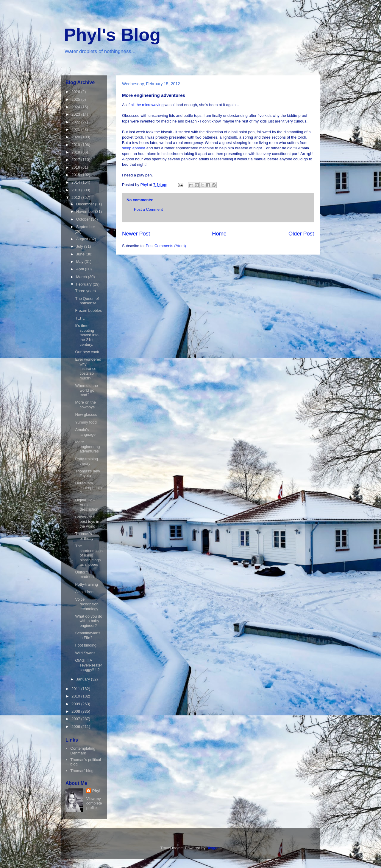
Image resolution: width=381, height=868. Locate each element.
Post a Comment (148, 209)
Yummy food (86, 422)
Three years (85, 291)
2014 (76, 182)
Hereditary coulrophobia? (88, 488)
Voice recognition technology (87, 604)
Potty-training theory (86, 461)
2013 (76, 190)
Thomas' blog (82, 771)
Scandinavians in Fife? (88, 635)
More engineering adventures (87, 447)
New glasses (86, 414)
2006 (76, 727)
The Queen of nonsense (87, 301)
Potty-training (86, 584)
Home (219, 234)
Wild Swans (85, 653)
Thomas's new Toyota (87, 473)
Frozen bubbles (88, 310)
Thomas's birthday (84, 536)
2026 (76, 92)
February (85, 284)
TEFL (80, 318)
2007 (76, 719)
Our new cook (87, 352)
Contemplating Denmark (83, 751)
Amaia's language (85, 432)
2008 (76, 711)
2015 (76, 175)
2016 (76, 167)
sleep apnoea (134, 148)
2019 (76, 145)
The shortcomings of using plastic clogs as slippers (89, 555)
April (81, 269)
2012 (76, 197)
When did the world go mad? (86, 390)
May (80, 262)
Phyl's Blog (112, 35)
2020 (76, 137)
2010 (76, 696)
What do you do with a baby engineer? (89, 621)
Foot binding (86, 645)
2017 (76, 160)
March (82, 277)
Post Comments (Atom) (166, 246)
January (84, 679)
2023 (76, 114)
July (80, 246)
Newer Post (136, 234)
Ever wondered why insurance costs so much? (88, 369)
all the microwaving (147, 105)
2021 (76, 130)
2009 (76, 704)
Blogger (213, 848)
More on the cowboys (85, 405)
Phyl (96, 791)
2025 (76, 99)
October (84, 219)
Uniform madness (85, 575)
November (86, 211)
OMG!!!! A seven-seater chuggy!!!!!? (88, 665)
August (83, 239)
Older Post (301, 234)
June (81, 254)
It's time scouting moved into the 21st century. (87, 335)
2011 (76, 689)
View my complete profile (94, 803)
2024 (76, 107)
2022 (76, 122)
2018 (76, 152)
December (86, 204)
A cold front (85, 592)
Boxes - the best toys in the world (87, 522)
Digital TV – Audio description (87, 505)
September (86, 227)
